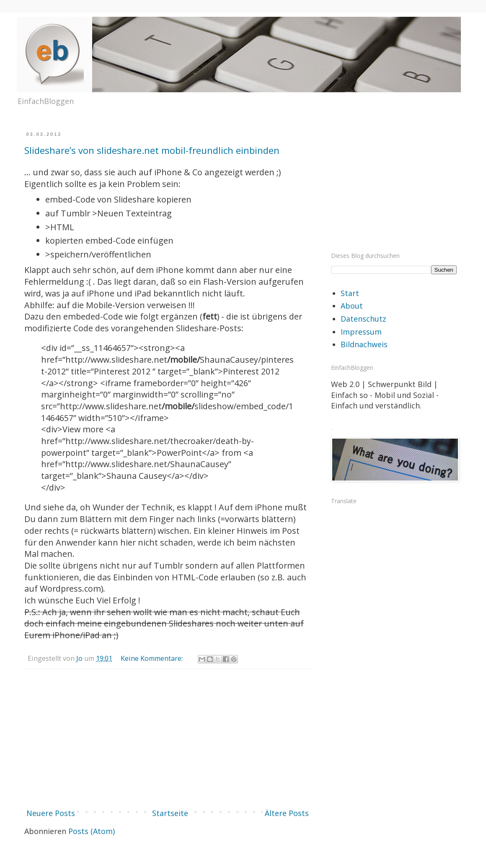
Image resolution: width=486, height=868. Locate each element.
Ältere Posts (287, 813)
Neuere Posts (51, 813)
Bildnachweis (364, 344)
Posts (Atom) (92, 831)
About (352, 306)
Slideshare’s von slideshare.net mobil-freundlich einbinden (152, 150)
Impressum (361, 332)
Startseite (170, 813)
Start (350, 293)
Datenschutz (363, 319)
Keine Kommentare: (153, 658)
